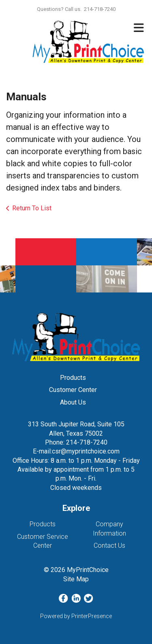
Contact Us (109, 545)
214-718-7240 (87, 442)
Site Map (76, 579)
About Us (73, 402)
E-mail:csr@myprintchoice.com (76, 451)
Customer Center (73, 390)
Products (73, 378)
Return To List (32, 208)
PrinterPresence (92, 616)
